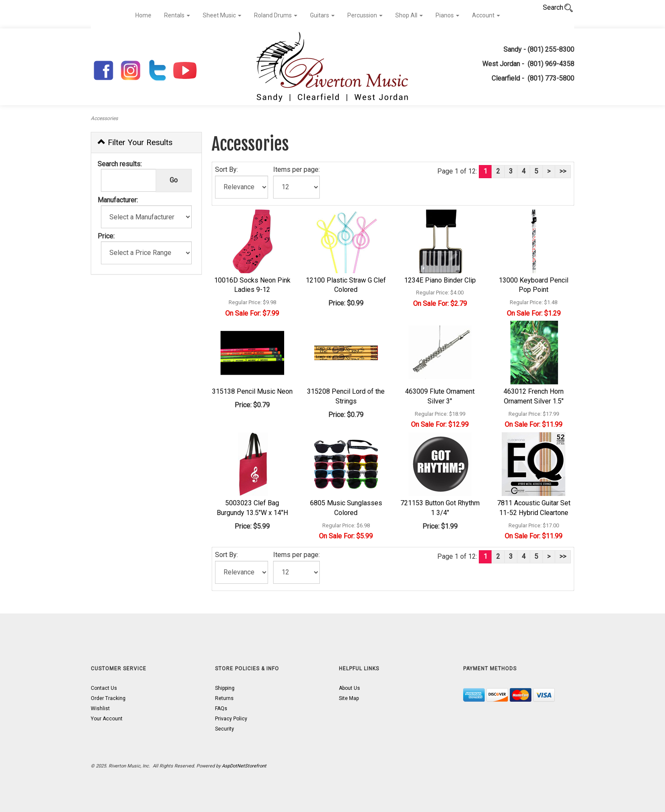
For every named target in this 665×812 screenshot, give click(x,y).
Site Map (349, 698)
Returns (224, 698)
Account (486, 15)
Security (225, 729)
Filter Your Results (135, 142)
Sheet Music (222, 15)
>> (563, 171)
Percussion (365, 15)
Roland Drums (276, 15)
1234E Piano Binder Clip (440, 280)
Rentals (177, 15)
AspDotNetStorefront (244, 766)
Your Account (107, 719)
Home (143, 15)
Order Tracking (108, 698)
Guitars (322, 15)
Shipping (225, 688)
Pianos (447, 15)
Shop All (409, 15)
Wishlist (100, 708)
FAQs (221, 708)
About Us (349, 688)
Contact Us (104, 688)
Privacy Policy (231, 719)
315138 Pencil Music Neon (252, 391)
